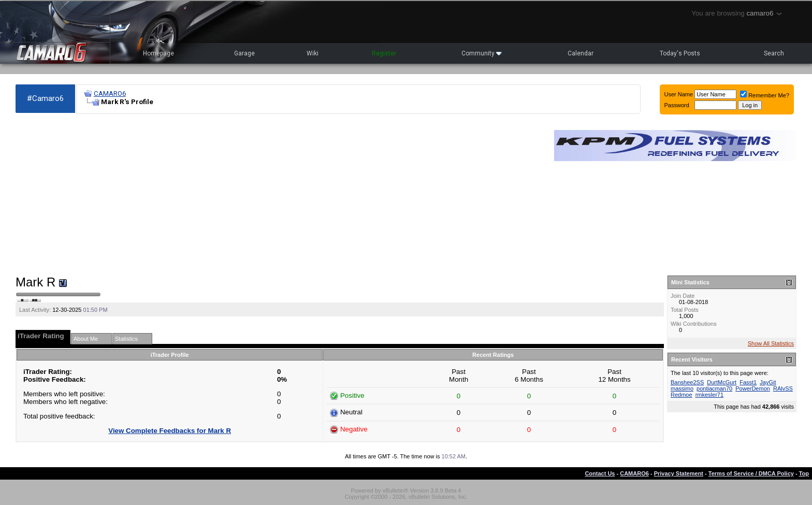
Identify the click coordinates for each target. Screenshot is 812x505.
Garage (244, 53)
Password (677, 105)
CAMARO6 (110, 93)
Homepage (158, 53)
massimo (682, 388)
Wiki (313, 53)
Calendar (581, 53)
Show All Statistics (771, 343)
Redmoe (682, 395)
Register (384, 53)
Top (804, 473)
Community (482, 53)
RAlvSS (783, 388)
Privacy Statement (679, 473)
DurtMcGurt (722, 382)
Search (774, 53)
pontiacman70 (714, 388)
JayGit (768, 382)
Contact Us (600, 473)
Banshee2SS (687, 382)
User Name (679, 94)
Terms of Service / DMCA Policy (751, 473)
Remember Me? (765, 95)
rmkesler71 (709, 395)
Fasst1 (748, 382)
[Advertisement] (280, 195)
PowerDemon (753, 388)
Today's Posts (680, 53)
